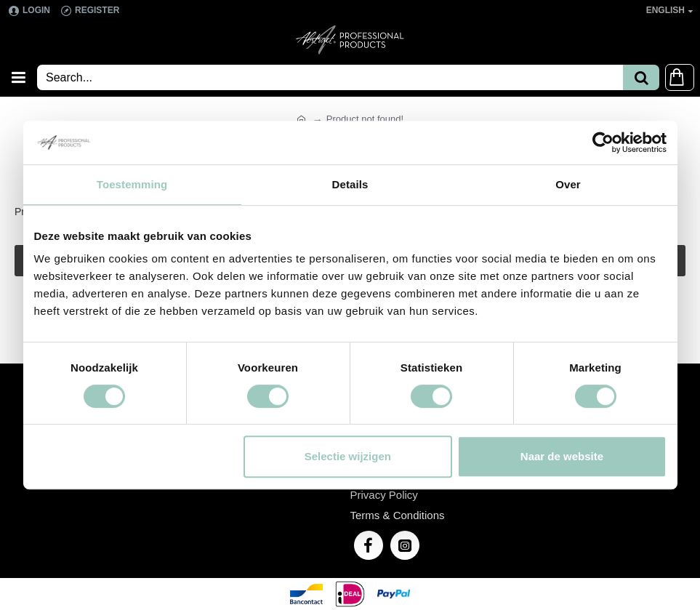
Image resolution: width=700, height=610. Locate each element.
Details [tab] (350, 184)
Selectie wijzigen (348, 456)
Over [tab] (568, 184)
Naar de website (562, 456)
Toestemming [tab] (132, 184)
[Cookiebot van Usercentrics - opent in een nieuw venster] (603, 143)
